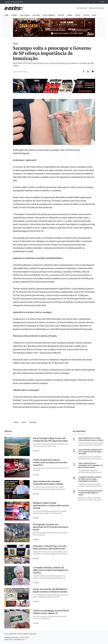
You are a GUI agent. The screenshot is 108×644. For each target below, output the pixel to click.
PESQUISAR (82, 8)
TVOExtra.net (25, 15)
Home (6, 15)
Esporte (61, 15)
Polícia (78, 15)
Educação (36, 15)
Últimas (14, 15)
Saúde (94, 15)
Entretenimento (49, 15)
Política (86, 15)
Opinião (70, 15)
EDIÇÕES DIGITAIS (97, 8)
